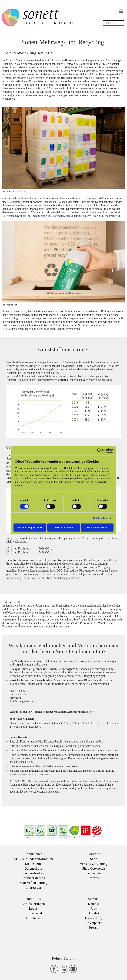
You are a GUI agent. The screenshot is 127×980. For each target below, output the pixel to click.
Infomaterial (33, 913)
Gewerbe (94, 878)
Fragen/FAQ (94, 918)
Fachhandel (94, 873)
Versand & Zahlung (94, 864)
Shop (94, 859)
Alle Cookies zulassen (97, 527)
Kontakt (94, 904)
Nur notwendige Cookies (30, 527)
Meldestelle (33, 864)
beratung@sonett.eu (45, 672)
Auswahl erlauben (63, 527)
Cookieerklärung (33, 878)
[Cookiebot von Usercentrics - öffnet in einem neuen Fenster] (100, 451)
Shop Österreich (94, 868)
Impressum (33, 887)
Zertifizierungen (33, 904)
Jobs (94, 909)
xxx (63, 940)
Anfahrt (94, 913)
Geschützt (33, 918)
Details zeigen (100, 518)
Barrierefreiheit (33, 873)
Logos (33, 909)
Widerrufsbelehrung (33, 883)
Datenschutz (33, 868)
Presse (94, 928)
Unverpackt (94, 923)
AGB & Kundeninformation (33, 859)
